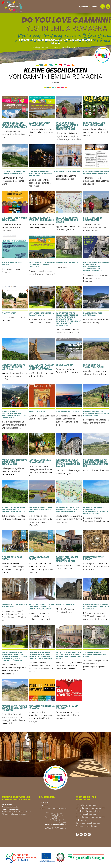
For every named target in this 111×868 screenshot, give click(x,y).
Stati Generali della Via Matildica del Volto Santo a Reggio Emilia (42, 367)
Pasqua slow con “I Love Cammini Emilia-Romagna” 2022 (14, 462)
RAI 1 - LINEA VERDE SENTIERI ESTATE (93, 219)
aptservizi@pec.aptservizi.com (16, 814)
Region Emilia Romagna (86, 805)
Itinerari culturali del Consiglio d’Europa (14, 172)
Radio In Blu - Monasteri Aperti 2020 (15, 606)
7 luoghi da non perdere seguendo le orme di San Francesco (15, 708)
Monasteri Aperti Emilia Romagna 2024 (14, 219)
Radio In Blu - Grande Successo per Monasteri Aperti (67, 559)
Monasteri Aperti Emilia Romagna (42, 707)
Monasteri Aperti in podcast (94, 558)
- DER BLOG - (55, 83)
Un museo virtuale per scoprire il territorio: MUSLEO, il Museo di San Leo (96, 463)
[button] (103, 6)
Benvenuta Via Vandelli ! (69, 171)
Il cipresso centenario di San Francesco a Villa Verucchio (96, 607)
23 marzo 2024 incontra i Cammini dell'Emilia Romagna (42, 265)
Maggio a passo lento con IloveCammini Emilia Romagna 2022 (96, 413)
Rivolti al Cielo (37, 411)
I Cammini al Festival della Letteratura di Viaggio (67, 220)
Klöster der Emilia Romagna (88, 823)
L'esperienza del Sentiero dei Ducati (93, 366)
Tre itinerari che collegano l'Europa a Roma (94, 654)
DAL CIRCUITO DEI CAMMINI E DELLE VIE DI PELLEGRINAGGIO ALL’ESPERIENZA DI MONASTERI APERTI (96, 267)
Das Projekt (44, 802)
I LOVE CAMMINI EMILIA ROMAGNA (67, 707)
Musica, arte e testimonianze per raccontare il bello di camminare (14, 414)
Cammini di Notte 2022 (67, 411)
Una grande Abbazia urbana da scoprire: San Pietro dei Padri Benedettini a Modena (40, 655)
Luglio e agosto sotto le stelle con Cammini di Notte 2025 (42, 173)
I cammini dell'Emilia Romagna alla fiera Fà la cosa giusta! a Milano (56, 42)
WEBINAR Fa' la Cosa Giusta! (12, 558)
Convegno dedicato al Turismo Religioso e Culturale (13, 367)
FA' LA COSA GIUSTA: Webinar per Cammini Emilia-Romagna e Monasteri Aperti (67, 126)
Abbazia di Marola (66, 605)
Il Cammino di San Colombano (92, 314)
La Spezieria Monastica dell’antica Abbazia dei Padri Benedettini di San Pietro (69, 655)
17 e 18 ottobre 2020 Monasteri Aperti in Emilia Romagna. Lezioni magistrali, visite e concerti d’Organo (14, 656)
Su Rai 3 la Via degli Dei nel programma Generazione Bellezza (14, 510)
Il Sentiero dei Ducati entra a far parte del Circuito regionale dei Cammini (68, 463)
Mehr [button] (96, 7)
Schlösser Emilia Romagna (87, 826)
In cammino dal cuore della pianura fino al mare (40, 510)
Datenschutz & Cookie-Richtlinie (53, 809)
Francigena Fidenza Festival (12, 264)
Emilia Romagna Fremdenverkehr (90, 808)
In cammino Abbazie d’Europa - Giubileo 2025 (41, 219)
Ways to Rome (9, 313)
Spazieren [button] (85, 7)
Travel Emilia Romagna (86, 814)
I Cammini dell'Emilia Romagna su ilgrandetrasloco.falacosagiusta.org (96, 511)
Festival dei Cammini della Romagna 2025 (94, 124)
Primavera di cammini (68, 263)
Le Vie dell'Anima (65, 365)
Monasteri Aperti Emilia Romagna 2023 (42, 314)
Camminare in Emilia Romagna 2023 (40, 124)
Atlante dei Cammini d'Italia (88, 811)
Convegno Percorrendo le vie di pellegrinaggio (96, 172)
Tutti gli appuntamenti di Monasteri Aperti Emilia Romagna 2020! (41, 607)
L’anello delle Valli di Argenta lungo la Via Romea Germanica (67, 510)
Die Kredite (43, 806)
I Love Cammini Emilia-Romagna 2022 (40, 461)
